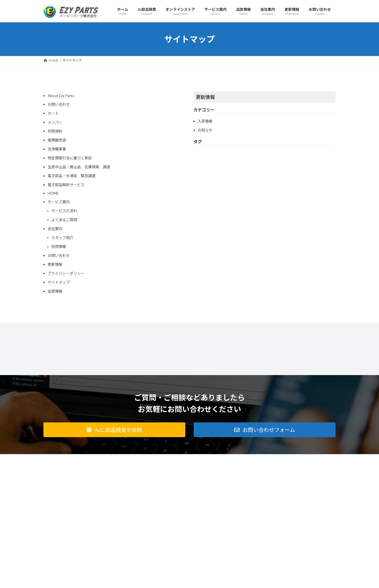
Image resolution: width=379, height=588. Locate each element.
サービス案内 (59, 202)
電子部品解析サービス (66, 185)
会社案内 (55, 229)
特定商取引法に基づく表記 (70, 158)
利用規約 (55, 131)
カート (53, 113)
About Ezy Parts (61, 96)
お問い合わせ (59, 104)
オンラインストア (197, 459)
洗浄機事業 (57, 149)
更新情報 (55, 264)
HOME (53, 193)
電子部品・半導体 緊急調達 (72, 176)
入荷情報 (205, 121)
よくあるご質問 (64, 220)
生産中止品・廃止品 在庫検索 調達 (79, 167)
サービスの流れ (64, 211)
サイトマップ (59, 282)
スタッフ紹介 (62, 237)
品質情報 (55, 291)
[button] (114, 430)
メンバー (55, 122)
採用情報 (59, 246)
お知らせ (205, 130)
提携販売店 (57, 140)
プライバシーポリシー (66, 273)
